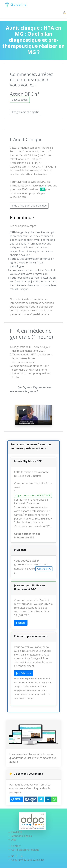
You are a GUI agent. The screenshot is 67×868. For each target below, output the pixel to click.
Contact (16, 846)
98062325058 (20, 100)
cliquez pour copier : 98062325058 (33, 495)
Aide (14, 840)
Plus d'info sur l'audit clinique (29, 206)
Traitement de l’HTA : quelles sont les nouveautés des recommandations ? (32, 358)
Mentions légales (22, 836)
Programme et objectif (25, 112)
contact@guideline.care (35, 314)
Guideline (17, 832)
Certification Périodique (25, 850)
